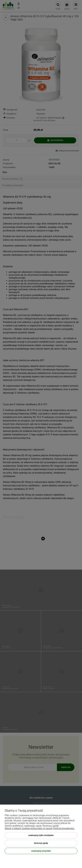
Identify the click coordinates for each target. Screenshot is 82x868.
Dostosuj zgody (41, 843)
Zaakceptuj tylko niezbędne (41, 835)
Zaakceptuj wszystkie (41, 851)
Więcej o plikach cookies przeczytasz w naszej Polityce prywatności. (40, 828)
